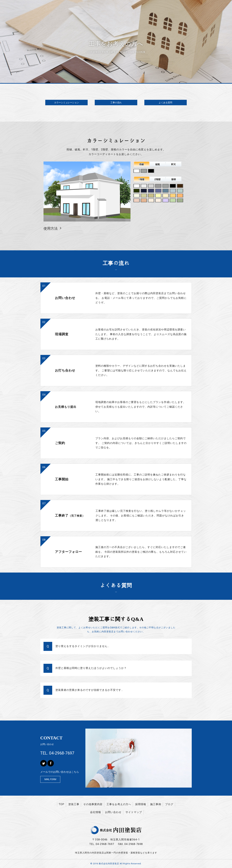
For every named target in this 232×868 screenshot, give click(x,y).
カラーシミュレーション (67, 103)
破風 (158, 164)
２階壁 (158, 179)
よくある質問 (165, 103)
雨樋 (142, 164)
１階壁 (142, 179)
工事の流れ (116, 103)
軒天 (174, 164)
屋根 (174, 179)
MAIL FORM (50, 779)
